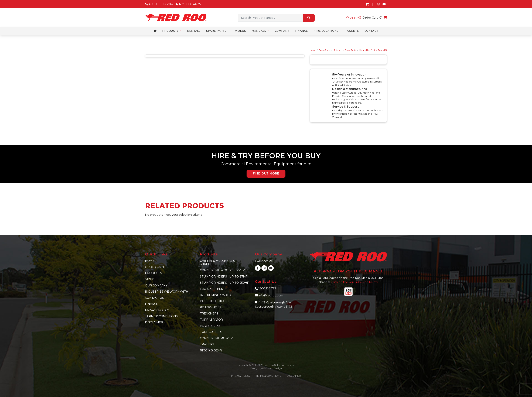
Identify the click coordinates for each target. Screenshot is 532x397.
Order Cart (155, 267)
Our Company (156, 285)
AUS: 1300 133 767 (159, 4)
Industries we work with (167, 292)
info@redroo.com (271, 295)
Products (154, 273)
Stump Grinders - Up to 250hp (225, 283)
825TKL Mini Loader (215, 295)
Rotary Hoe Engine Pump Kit (373, 50)
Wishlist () (354, 18)
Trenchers (209, 314)
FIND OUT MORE (266, 174)
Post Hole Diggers (216, 301)
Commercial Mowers (217, 338)
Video (150, 279)
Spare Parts (325, 50)
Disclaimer (154, 322)
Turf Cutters (211, 332)
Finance (152, 304)
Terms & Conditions (161, 316)
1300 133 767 (267, 288)
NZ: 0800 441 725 (189, 4)
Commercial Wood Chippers (223, 270)
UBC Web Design (272, 368)
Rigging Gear (211, 350)
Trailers (207, 344)
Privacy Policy (157, 310)
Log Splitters (211, 289)
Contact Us (154, 298)
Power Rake (210, 326)
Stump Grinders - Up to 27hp (224, 277)
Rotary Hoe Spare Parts (345, 50)
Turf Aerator (211, 320)
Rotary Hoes (211, 307)
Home (313, 50)
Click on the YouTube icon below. (355, 282)
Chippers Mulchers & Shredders (217, 262)
